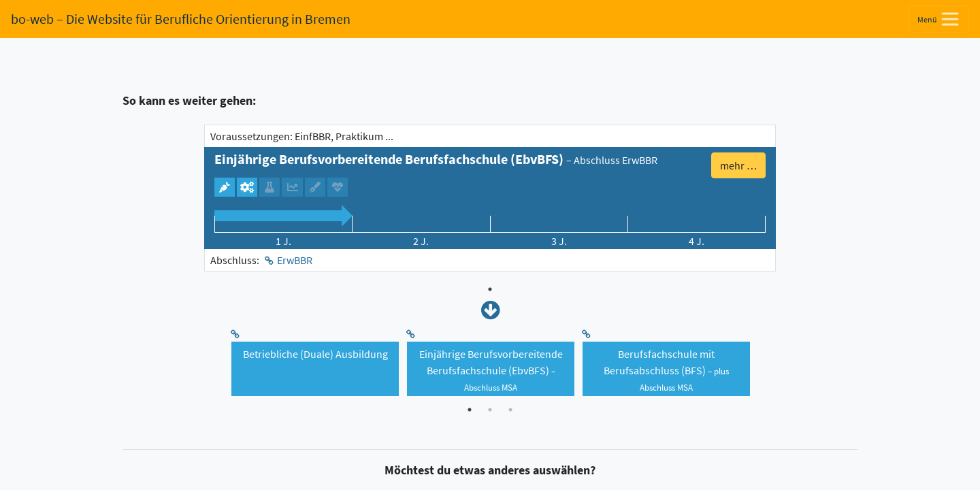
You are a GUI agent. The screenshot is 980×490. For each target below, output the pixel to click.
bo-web (181, 19)
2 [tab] (490, 410)
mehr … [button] (738, 165)
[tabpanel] (490, 198)
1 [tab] (490, 289)
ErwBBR (295, 260)
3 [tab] (510, 410)
